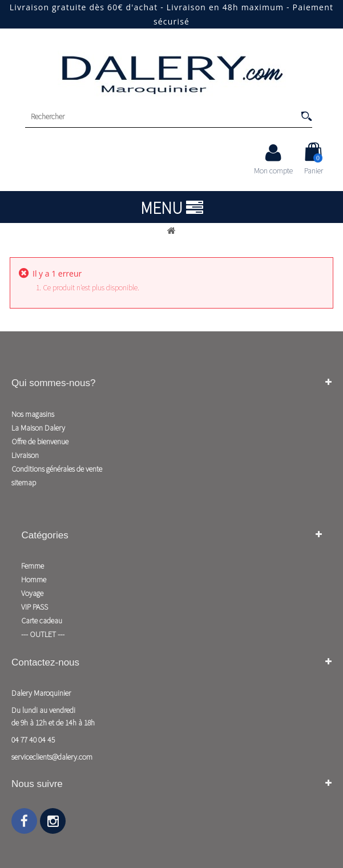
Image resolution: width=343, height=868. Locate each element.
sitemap (24, 482)
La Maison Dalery (38, 428)
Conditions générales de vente (57, 469)
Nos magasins (33, 414)
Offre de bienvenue (40, 441)
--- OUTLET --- (43, 634)
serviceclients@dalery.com (52, 757)
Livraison (25, 455)
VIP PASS (35, 607)
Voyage (32, 593)
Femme (33, 566)
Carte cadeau (42, 620)
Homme (34, 579)
